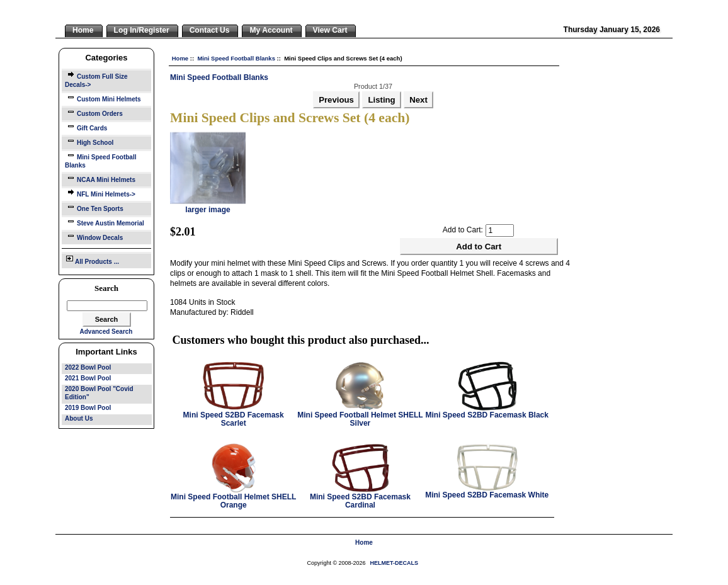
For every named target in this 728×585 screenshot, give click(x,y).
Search (106, 288)
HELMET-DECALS (395, 563)
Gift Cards (86, 127)
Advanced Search (106, 332)
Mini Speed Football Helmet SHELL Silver (360, 419)
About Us (79, 418)
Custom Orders (94, 112)
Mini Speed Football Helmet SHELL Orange (233, 501)
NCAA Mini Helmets (100, 179)
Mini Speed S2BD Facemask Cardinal (360, 501)
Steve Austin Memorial (105, 222)
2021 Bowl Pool (88, 378)
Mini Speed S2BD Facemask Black (487, 415)
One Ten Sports (94, 207)
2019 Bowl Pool (88, 408)
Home (180, 58)
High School (89, 141)
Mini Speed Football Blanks (236, 58)
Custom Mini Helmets (103, 98)
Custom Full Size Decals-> (96, 79)
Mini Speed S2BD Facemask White (487, 495)
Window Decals (94, 236)
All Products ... (92, 259)
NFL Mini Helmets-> (100, 193)
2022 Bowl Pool (88, 367)
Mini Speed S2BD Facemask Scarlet (234, 419)
